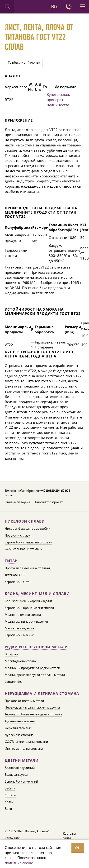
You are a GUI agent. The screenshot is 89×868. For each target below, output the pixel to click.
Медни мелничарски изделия (26, 621)
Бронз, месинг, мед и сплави (37, 594)
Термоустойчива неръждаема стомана (33, 714)
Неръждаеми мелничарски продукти (32, 707)
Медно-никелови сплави (23, 615)
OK (78, 848)
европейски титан (18, 582)
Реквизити (12, 838)
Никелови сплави (25, 521)
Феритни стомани (18, 728)
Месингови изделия (19, 628)
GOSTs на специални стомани (26, 742)
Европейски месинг (19, 635)
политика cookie (19, 863)
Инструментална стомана (24, 749)
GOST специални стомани (24, 549)
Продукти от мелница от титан (27, 568)
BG (54, 7)
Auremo (21, 7)
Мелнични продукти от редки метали (32, 668)
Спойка (10, 795)
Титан (11, 561)
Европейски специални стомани (28, 542)
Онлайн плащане (17, 502)
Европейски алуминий (21, 781)
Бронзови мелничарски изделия (29, 601)
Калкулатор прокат (49, 502)
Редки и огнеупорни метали (36, 647)
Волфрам (12, 654)
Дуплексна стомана (19, 735)
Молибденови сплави (21, 661)
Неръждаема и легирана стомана (42, 694)
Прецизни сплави (18, 535)
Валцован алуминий (20, 768)
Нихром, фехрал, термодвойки (28, 529)
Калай (9, 802)
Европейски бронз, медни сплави (29, 608)
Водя (8, 809)
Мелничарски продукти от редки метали (35, 675)
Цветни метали (22, 760)
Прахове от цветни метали (24, 701)
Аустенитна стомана (20, 721)
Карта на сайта (69, 836)
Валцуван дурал (16, 775)
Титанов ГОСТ (15, 575)
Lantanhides (14, 682)
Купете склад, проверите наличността (58, 100)
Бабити (10, 788)
